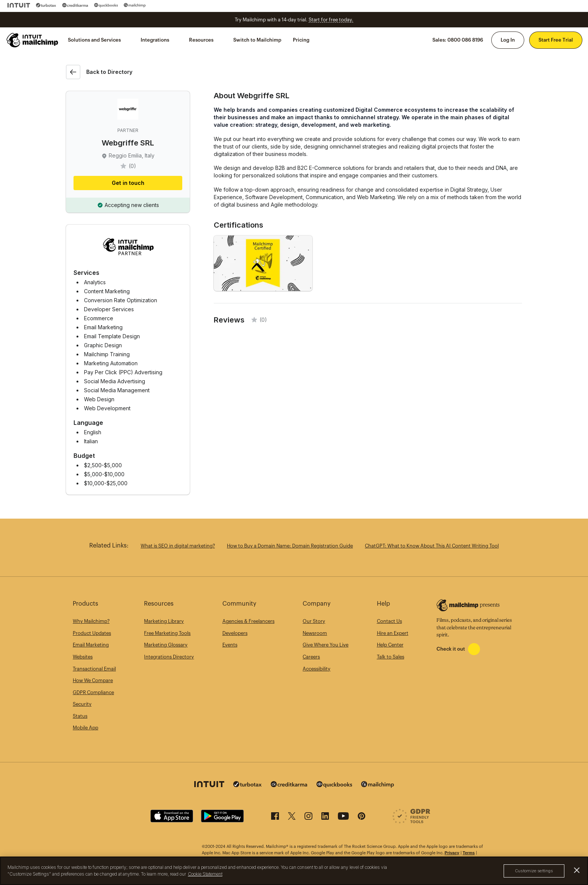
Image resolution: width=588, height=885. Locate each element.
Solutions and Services (94, 40)
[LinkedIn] (325, 818)
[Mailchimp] (135, 5)
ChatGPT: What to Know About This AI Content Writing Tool (432, 546)
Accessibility (316, 669)
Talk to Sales (391, 657)
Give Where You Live (325, 645)
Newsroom (315, 633)
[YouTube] (343, 818)
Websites (83, 657)
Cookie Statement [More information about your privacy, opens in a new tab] (205, 874)
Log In (508, 40)
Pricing (301, 40)
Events (230, 645)
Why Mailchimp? (91, 621)
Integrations (155, 40)
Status (80, 716)
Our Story (314, 621)
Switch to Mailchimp (257, 40)
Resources (201, 40)
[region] (294, 871)
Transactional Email (94, 669)
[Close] (577, 870)
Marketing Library (164, 621)
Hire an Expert (393, 633)
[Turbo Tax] (46, 5)
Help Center (390, 645)
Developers (235, 633)
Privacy (452, 853)
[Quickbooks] (106, 5)
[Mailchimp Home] (33, 40)
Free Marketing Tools (167, 633)
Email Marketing (91, 645)
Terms (469, 853)
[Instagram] (308, 818)
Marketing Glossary (166, 645)
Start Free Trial (556, 40)
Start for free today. (331, 20)
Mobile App (85, 728)
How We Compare (93, 680)
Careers (311, 657)
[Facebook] (275, 818)
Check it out (451, 649)
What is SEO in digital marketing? (178, 546)
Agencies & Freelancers (248, 621)
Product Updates (92, 633)
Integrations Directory (169, 657)
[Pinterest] (361, 818)
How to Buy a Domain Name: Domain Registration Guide (290, 546)
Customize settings (534, 871)
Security (82, 704)
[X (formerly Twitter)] (292, 818)
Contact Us (389, 621)
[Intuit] (19, 5)
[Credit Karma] (75, 5)
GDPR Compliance (93, 692)
